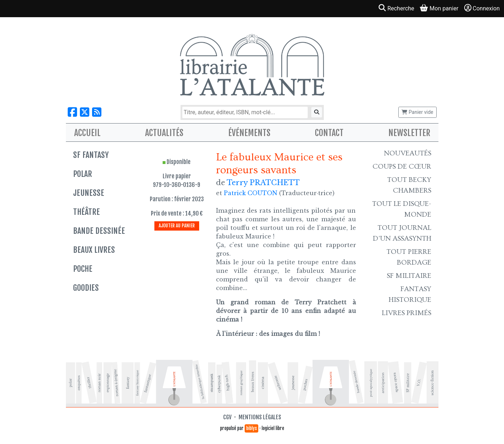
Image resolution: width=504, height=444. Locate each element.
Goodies (86, 288)
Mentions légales (260, 417)
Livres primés (407, 313)
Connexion (482, 8)
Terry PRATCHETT (263, 183)
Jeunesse (89, 193)
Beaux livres (94, 250)
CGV (227, 417)
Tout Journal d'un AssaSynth (402, 233)
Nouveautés (408, 153)
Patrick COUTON (251, 193)
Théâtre (87, 212)
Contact (329, 133)
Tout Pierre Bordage (409, 257)
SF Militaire (409, 276)
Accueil (87, 133)
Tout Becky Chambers (409, 185)
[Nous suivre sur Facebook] (72, 112)
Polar (83, 174)
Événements (249, 133)
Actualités (164, 133)
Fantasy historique (410, 294)
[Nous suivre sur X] (85, 112)
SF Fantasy (91, 155)
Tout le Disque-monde (402, 209)
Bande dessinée (99, 231)
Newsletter (409, 133)
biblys (251, 428)
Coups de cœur (402, 166)
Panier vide (417, 112)
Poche (83, 269)
